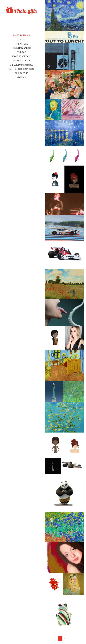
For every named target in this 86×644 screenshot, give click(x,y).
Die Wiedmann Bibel (21, 65)
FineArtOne (21, 44)
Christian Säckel (22, 48)
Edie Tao (22, 52)
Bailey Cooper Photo (22, 69)
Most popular (22, 35)
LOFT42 (22, 40)
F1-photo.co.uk (22, 61)
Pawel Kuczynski (22, 56)
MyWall (21, 77)
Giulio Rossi (21, 73)
